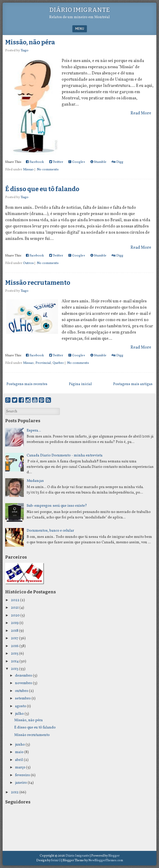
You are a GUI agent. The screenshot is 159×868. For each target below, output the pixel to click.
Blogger (114, 856)
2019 (15, 623)
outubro (22, 691)
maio (19, 752)
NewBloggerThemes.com (106, 860)
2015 (15, 654)
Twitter (56, 162)
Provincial (43, 363)
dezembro (24, 676)
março (20, 768)
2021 (15, 608)
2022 (15, 600)
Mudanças (35, 481)
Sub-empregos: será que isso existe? (57, 506)
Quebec (58, 363)
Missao (28, 170)
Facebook (35, 162)
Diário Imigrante (79, 10)
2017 (15, 638)
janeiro (21, 783)
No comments (48, 170)
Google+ (77, 162)
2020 (15, 616)
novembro (24, 683)
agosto (21, 706)
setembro (23, 699)
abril (19, 760)
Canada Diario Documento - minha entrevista (65, 456)
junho (20, 745)
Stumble (98, 162)
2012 (15, 792)
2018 (15, 631)
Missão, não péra (30, 42)
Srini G (56, 860)
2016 (15, 646)
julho (19, 714)
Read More (141, 113)
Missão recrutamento (38, 283)
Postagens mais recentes (27, 384)
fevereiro (23, 775)
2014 (15, 661)
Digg (117, 162)
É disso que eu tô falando (42, 189)
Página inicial (80, 384)
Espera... (34, 431)
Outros (28, 263)
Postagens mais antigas (133, 384)
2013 (15, 669)
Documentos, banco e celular (50, 531)
